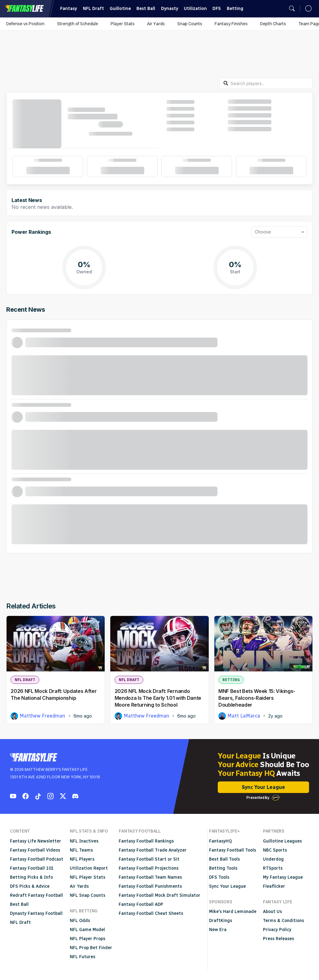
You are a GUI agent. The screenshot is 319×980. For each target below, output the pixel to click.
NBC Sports (275, 850)
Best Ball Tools (224, 859)
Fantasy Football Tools (233, 850)
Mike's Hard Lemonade (233, 912)
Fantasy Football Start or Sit (149, 859)
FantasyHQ (220, 841)
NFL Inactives (84, 841)
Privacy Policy (277, 930)
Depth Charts (273, 24)
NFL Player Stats (88, 877)
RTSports (273, 868)
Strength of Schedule (78, 24)
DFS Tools (219, 877)
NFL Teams (81, 850)
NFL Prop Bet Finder (91, 948)
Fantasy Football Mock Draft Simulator (159, 895)
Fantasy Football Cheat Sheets (151, 913)
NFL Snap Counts (88, 895)
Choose (263, 232)
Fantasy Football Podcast (37, 859)
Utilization (195, 9)
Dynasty (170, 9)
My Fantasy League (283, 877)
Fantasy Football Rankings (146, 841)
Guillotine (120, 9)
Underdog (273, 859)
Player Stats (123, 24)
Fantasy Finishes (231, 24)
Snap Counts (190, 24)
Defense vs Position (25, 24)
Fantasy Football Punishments (150, 886)
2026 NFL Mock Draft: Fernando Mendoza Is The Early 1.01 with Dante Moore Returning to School (158, 698)
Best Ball (146, 9)
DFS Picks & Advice (30, 886)
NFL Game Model (87, 930)
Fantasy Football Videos (35, 850)
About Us (272, 912)
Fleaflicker (274, 886)
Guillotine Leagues (282, 841)
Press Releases (279, 939)
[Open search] (292, 9)
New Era (218, 930)
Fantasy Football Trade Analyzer (153, 850)
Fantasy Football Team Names (150, 877)
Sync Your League (263, 787)
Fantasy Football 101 (32, 868)
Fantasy (69, 9)
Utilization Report (89, 868)
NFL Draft (93, 9)
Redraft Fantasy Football (36, 895)
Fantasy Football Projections (149, 868)
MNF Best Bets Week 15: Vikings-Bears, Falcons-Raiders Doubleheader (257, 698)
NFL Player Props (88, 939)
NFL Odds (80, 921)
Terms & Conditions (283, 921)
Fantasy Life (24, 9)
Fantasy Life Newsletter (36, 841)
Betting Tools (223, 868)
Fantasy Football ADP (141, 904)
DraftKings (221, 921)
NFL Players (82, 859)
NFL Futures (83, 957)
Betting (235, 9)
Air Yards (156, 24)
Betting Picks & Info (31, 877)
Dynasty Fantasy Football (36, 913)
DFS (217, 9)
